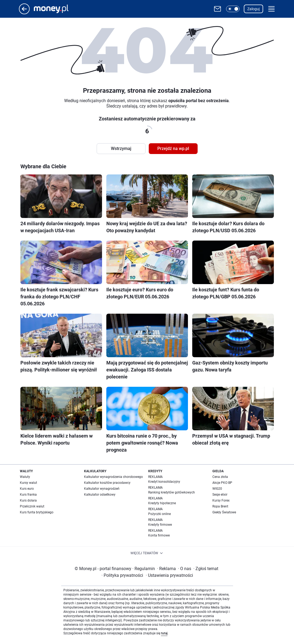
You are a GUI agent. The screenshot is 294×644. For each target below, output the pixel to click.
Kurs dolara (28, 500)
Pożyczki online (159, 514)
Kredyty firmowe (160, 525)
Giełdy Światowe (224, 512)
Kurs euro (27, 489)
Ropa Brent (220, 506)
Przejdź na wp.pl (173, 149)
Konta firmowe (159, 535)
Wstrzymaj (121, 149)
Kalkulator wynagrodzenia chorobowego (113, 477)
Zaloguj (253, 9)
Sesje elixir (220, 495)
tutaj (164, 633)
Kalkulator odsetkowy (100, 495)
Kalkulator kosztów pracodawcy (107, 483)
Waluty (25, 477)
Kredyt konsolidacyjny (164, 482)
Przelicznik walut (32, 506)
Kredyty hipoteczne (162, 503)
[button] (233, 9)
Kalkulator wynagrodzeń (102, 489)
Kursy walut (28, 483)
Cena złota (220, 477)
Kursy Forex (221, 500)
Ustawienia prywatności (169, 575)
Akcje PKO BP (222, 483)
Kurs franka (28, 495)
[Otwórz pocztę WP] (217, 9)
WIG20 (217, 489)
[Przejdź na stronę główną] (24, 13)
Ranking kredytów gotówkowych (172, 492)
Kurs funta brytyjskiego (37, 512)
